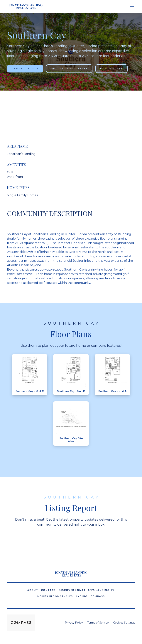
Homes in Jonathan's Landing (62, 596)
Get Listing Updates (69, 69)
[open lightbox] (30, 372)
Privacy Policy (74, 623)
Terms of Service (98, 623)
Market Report (25, 69)
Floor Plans (111, 69)
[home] (26, 7)
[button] (131, 7)
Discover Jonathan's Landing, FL (87, 590)
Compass (98, 596)
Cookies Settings (124, 623)
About (33, 590)
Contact (48, 590)
